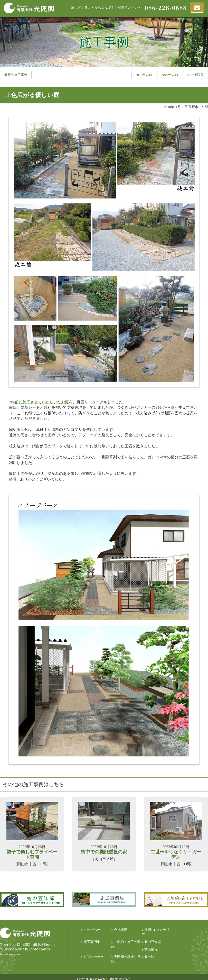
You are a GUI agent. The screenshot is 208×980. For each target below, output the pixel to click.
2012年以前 (144, 75)
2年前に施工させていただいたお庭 (39, 402)
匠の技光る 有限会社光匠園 (29, 8)
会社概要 (120, 930)
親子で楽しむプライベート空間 (32, 855)
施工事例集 (92, 942)
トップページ (93, 930)
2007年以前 (196, 75)
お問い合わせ (93, 957)
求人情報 (151, 949)
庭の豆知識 (153, 942)
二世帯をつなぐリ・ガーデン (176, 855)
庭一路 (149, 957)
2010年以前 (170, 75)
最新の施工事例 (16, 75)
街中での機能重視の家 (104, 852)
